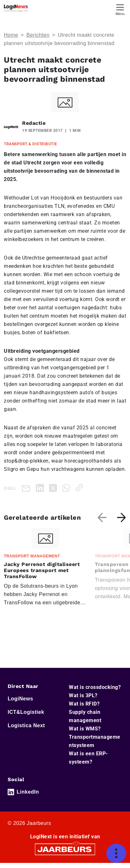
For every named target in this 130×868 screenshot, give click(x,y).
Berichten (38, 35)
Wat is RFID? (84, 704)
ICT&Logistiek (26, 712)
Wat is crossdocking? (95, 687)
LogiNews (20, 699)
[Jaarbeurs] (65, 849)
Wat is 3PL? (83, 695)
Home (11, 35)
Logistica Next (26, 725)
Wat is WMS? (85, 729)
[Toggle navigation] (120, 9)
